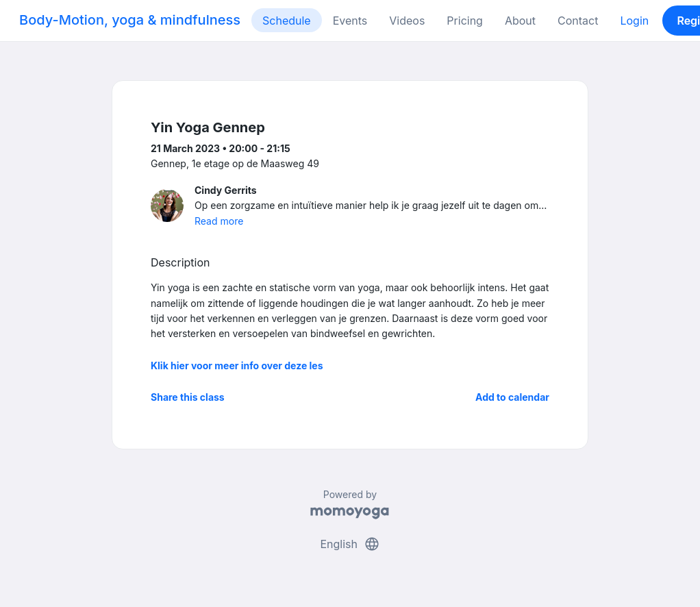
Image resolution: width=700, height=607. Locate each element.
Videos (407, 21)
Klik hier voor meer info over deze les (237, 366)
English (350, 544)
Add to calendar (512, 397)
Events (350, 21)
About (520, 21)
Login (634, 21)
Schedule (287, 21)
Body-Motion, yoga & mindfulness (130, 20)
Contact (578, 21)
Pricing (465, 21)
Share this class (188, 397)
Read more (219, 221)
